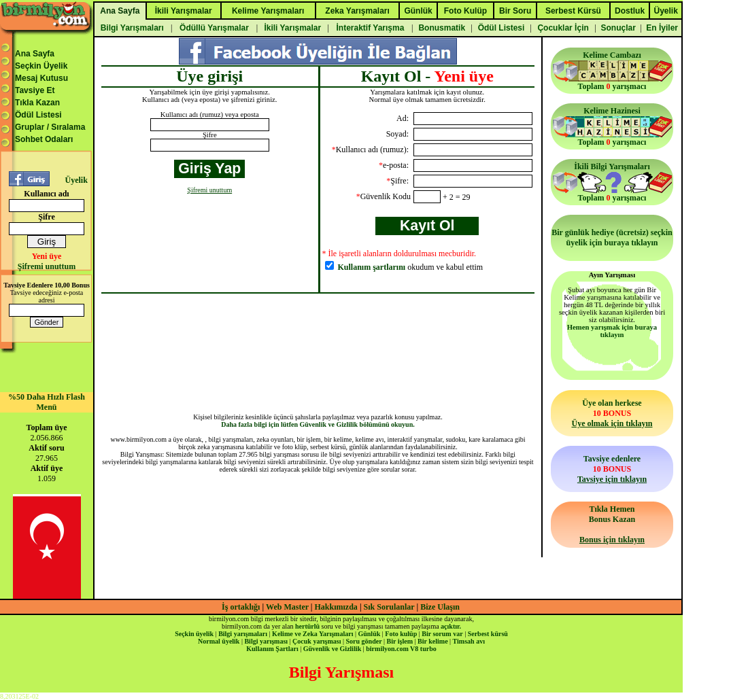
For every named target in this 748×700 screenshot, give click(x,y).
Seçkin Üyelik (41, 66)
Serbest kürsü (488, 634)
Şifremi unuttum (47, 266)
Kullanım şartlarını (372, 267)
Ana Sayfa (35, 54)
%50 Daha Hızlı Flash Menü (47, 402)
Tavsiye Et (35, 90)
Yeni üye (47, 256)
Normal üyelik (219, 641)
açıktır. (451, 626)
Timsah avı (469, 641)
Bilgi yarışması (266, 641)
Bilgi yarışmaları (243, 634)
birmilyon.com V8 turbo (401, 649)
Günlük (369, 634)
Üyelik (76, 180)
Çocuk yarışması (317, 641)
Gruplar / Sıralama (50, 127)
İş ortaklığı (241, 607)
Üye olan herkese (612, 413)
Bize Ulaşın (440, 607)
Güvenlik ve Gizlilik (333, 649)
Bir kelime (433, 641)
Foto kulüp (401, 634)
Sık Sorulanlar (389, 607)
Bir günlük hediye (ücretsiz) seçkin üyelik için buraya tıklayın (612, 238)
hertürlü (307, 626)
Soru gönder (364, 641)
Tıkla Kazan (37, 103)
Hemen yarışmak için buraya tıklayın (612, 331)
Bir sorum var (442, 634)
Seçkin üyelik (194, 634)
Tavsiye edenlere (612, 469)
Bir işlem (400, 641)
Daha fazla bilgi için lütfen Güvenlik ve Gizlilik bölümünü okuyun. (318, 424)
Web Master (288, 607)
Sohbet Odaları (44, 139)
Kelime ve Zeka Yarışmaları (312, 634)
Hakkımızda (336, 607)
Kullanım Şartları (272, 649)
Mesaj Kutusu (41, 78)
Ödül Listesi (38, 115)
